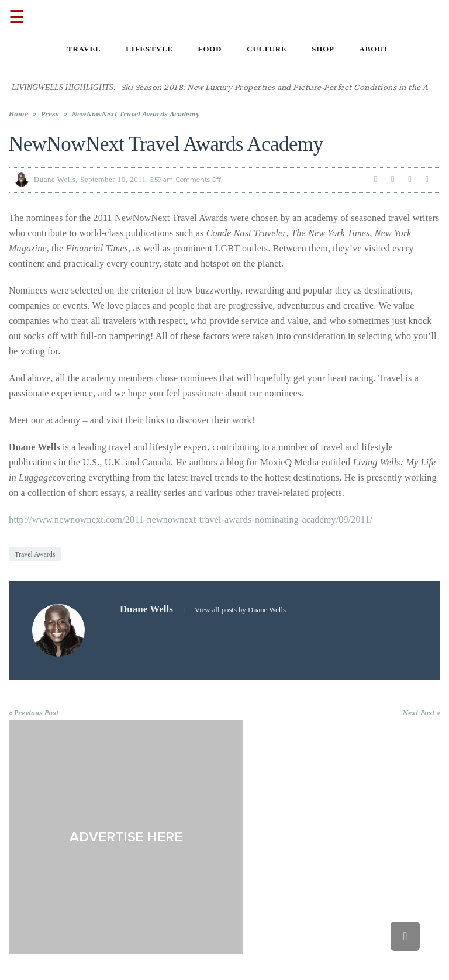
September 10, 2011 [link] (113, 179)
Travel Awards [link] (35, 554)
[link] (84, 49)
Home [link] (18, 114)
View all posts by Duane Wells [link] (240, 610)
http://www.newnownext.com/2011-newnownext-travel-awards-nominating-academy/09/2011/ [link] (191, 520)
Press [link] (50, 114)
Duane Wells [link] (55, 179)
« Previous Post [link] (34, 713)
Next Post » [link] (422, 713)
